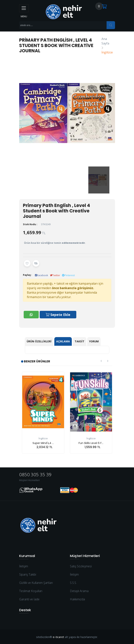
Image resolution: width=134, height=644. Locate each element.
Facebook (42, 275)
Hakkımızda (77, 599)
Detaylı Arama (79, 591)
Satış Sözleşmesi (81, 566)
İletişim (24, 566)
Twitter (55, 275)
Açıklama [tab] (63, 341)
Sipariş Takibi (28, 574)
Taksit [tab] (79, 341)
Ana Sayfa (105, 41)
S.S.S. (73, 583)
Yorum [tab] (94, 341)
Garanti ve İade (29, 599)
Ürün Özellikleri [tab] (39, 341)
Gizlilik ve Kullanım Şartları (36, 583)
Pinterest (68, 275)
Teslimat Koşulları (31, 591)
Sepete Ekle (58, 314)
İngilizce (107, 52)
